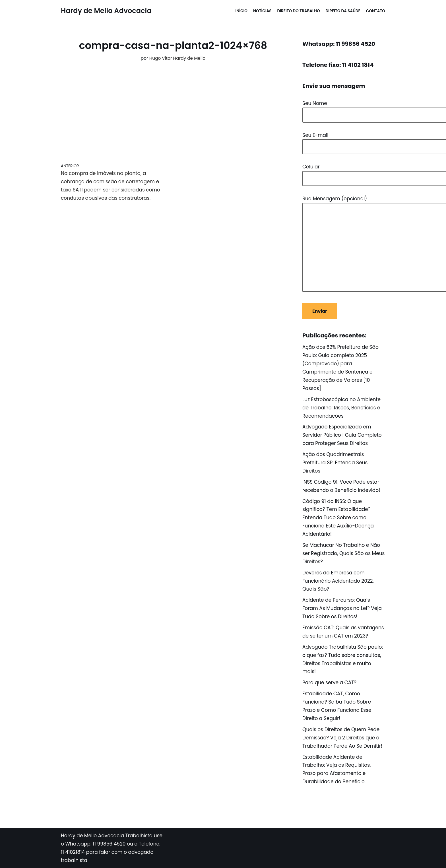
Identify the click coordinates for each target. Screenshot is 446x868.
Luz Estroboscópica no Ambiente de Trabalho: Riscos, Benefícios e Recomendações (341, 408)
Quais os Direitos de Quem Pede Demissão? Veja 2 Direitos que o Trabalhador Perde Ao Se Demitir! (342, 738)
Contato (376, 11)
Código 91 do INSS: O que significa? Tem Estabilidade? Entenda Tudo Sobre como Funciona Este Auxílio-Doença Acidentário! (338, 518)
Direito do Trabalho (299, 11)
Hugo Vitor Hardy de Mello (177, 58)
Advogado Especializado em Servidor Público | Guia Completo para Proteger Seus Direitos (342, 435)
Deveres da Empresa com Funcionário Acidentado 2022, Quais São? (338, 581)
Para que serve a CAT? (329, 683)
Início (241, 11)
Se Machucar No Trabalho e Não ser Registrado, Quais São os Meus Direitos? (344, 553)
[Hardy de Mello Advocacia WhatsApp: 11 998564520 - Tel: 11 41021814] (106, 11)
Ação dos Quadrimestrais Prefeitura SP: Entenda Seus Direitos (335, 463)
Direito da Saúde (343, 11)
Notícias (262, 11)
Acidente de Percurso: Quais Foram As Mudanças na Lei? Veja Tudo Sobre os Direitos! (342, 608)
